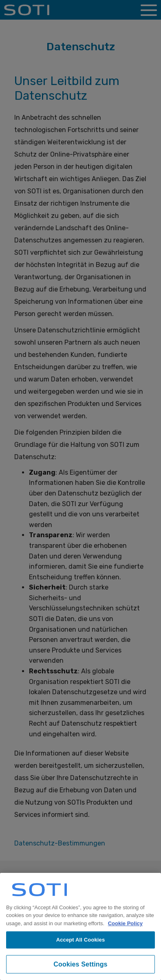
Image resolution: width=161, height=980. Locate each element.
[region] (80, 926)
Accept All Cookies (81, 940)
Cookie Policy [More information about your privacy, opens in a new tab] (125, 923)
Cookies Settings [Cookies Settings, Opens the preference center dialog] (80, 964)
